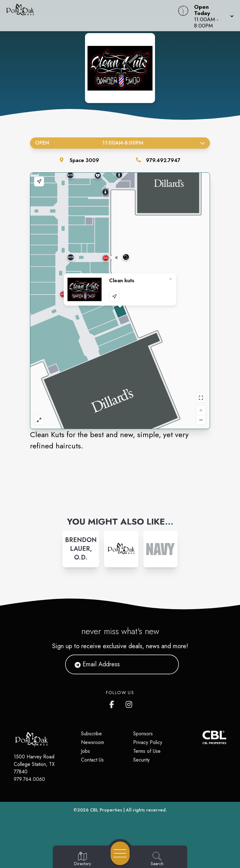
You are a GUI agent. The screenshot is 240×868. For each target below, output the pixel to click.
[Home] (91, 16)
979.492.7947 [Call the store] (163, 160)
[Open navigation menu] (120, 853)
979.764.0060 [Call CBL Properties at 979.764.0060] (29, 779)
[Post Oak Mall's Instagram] (129, 703)
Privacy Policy (148, 742)
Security (141, 760)
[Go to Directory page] (82, 859)
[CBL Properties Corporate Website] (202, 737)
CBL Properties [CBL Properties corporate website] (106, 810)
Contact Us (92, 760)
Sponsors (143, 734)
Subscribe (91, 734)
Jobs (85, 751)
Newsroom (92, 742)
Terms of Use (147, 751)
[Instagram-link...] (81, 549)
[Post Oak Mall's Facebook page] (113, 703)
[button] (212, 16)
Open (120, 143)
